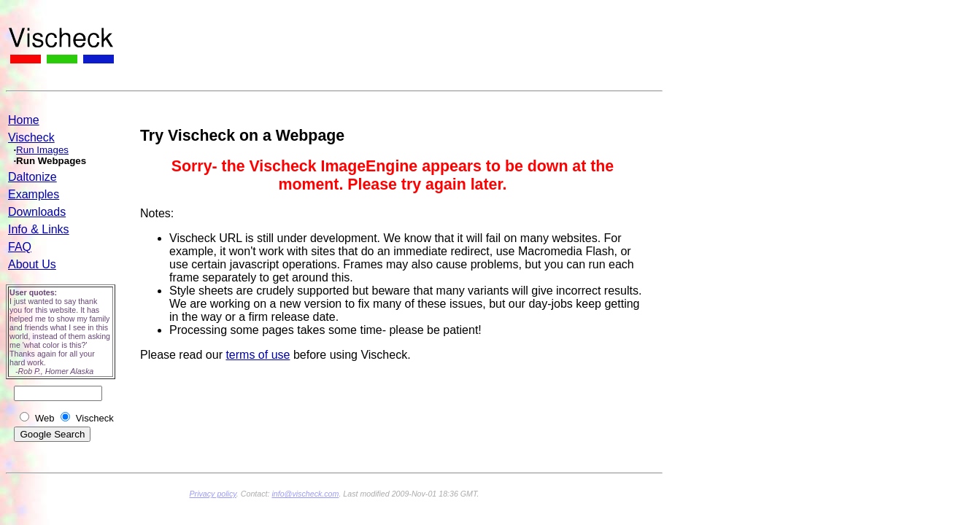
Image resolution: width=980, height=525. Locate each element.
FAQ (20, 247)
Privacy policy (212, 494)
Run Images (42, 150)
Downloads (37, 212)
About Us (32, 264)
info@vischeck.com (305, 494)
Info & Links (39, 229)
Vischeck (31, 137)
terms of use (258, 355)
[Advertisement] (394, 52)
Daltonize (32, 177)
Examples (34, 194)
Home (24, 120)
